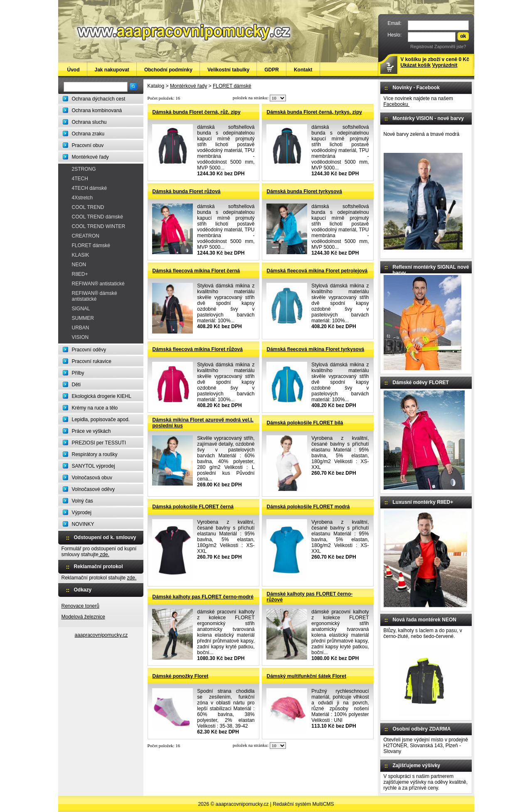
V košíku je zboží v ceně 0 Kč (435, 62)
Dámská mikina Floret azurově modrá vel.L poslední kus (203, 423)
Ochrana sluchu (89, 122)
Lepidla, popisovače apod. (101, 419)
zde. (104, 554)
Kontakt (303, 70)
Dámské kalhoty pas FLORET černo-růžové (310, 597)
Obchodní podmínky (168, 70)
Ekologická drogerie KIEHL (102, 396)
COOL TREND (88, 207)
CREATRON (86, 236)
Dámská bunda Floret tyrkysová (304, 191)
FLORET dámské (91, 245)
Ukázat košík (416, 65)
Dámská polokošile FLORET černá (193, 507)
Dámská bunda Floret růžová (187, 191)
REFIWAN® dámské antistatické (95, 296)
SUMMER (83, 318)
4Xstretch (83, 198)
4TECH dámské (90, 188)
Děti (76, 385)
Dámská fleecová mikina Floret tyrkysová (316, 349)
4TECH (80, 179)
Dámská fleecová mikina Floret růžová (198, 349)
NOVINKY (83, 524)
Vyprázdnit (445, 65)
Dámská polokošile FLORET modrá (308, 507)
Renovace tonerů (80, 606)
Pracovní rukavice (92, 361)
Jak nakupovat (112, 70)
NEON (79, 265)
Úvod (74, 70)
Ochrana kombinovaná (97, 110)
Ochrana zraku (88, 134)
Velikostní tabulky (228, 70)
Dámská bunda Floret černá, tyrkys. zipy (314, 112)
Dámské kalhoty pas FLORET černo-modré (203, 597)
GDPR (272, 70)
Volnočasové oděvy (93, 489)
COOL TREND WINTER (99, 226)
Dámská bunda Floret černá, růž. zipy (197, 112)
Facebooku (397, 104)
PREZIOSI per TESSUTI (99, 443)
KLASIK (81, 255)
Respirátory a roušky (95, 454)
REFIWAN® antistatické (98, 284)
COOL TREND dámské (97, 217)
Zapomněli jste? (450, 47)
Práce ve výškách (91, 431)
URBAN (81, 328)
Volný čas (83, 501)
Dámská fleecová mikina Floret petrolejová (317, 271)
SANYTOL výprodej (94, 466)
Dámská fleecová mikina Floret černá (196, 271)
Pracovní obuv (88, 145)
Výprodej (82, 513)
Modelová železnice (83, 617)
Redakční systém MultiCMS (303, 804)
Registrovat (422, 47)
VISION (80, 337)
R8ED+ (80, 274)
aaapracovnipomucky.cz (101, 635)
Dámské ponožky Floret (181, 676)
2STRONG (84, 169)
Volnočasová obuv (92, 478)
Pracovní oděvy (89, 350)
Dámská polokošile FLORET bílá (305, 423)
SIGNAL (81, 309)
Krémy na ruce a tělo (95, 408)
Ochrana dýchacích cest (99, 99)
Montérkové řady (90, 157)
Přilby (78, 373)
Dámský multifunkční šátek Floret (307, 676)
